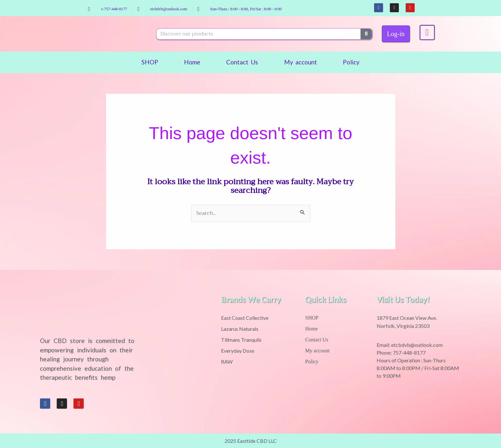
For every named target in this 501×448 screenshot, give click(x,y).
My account (301, 62)
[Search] (366, 34)
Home (192, 62)
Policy (351, 62)
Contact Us (242, 62)
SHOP (150, 62)
